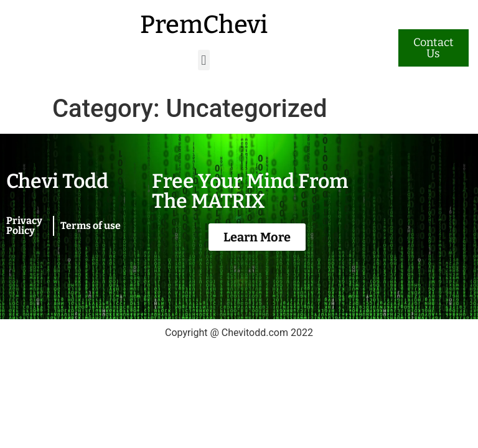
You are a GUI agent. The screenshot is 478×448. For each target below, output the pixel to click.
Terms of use (91, 226)
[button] (204, 60)
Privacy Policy (24, 226)
